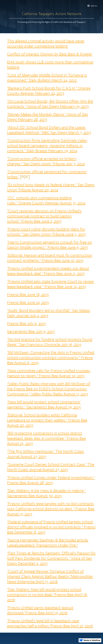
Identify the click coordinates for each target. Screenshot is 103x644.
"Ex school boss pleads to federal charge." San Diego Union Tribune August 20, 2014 (51, 187)
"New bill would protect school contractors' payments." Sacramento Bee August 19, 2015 (44, 404)
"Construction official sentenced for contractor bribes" (47, 174)
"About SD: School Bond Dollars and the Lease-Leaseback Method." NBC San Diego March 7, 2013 (49, 130)
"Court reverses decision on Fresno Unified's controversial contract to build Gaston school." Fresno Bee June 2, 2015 (44, 216)
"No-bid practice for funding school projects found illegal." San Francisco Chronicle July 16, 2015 (50, 342)
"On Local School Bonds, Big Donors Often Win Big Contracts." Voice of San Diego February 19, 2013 (50, 104)
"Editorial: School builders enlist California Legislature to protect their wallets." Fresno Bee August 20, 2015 (47, 420)
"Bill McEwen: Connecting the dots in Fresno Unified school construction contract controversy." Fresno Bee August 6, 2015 (51, 357)
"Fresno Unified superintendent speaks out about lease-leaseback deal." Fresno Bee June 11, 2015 (48, 271)
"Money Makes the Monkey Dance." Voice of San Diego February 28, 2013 (48, 117)
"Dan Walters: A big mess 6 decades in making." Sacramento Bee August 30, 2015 (46, 493)
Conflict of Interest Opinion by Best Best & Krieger (50, 54)
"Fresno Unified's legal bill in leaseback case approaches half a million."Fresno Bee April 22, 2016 (50, 623)
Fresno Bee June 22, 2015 (28, 302)
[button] (92, 6)
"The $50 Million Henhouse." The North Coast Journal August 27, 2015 (46, 454)
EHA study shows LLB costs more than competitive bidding (50, 64)
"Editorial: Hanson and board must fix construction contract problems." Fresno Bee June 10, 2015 (50, 258)
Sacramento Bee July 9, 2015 (31, 331)
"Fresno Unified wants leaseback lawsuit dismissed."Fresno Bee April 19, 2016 (40, 610)
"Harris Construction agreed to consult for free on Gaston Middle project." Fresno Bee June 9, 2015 (50, 245)
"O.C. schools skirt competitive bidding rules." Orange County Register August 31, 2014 (46, 200)
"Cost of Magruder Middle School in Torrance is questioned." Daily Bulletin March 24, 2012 (47, 77)
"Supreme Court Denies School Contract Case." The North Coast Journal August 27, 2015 (51, 467)
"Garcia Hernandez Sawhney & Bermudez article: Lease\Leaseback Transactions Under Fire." (48, 542)
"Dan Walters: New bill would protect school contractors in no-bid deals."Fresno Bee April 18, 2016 (47, 594)
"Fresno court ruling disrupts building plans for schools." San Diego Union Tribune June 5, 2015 (46, 231)
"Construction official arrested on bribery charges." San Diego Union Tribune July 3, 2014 (46, 161)
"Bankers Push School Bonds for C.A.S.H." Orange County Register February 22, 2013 (49, 91)
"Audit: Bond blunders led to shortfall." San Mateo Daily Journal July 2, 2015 (49, 313)
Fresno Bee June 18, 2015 (28, 294)
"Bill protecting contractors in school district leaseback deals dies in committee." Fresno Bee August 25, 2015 (46, 438)
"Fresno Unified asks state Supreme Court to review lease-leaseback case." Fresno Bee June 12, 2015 (51, 284)
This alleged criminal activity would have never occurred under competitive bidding (46, 43)
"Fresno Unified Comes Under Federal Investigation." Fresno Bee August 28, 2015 (51, 480)
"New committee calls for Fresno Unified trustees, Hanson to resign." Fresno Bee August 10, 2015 (49, 373)
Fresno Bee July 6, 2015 (27, 323)
